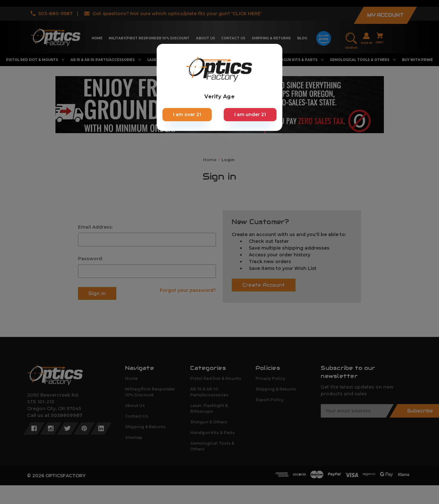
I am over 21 (187, 114)
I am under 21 (250, 114)
